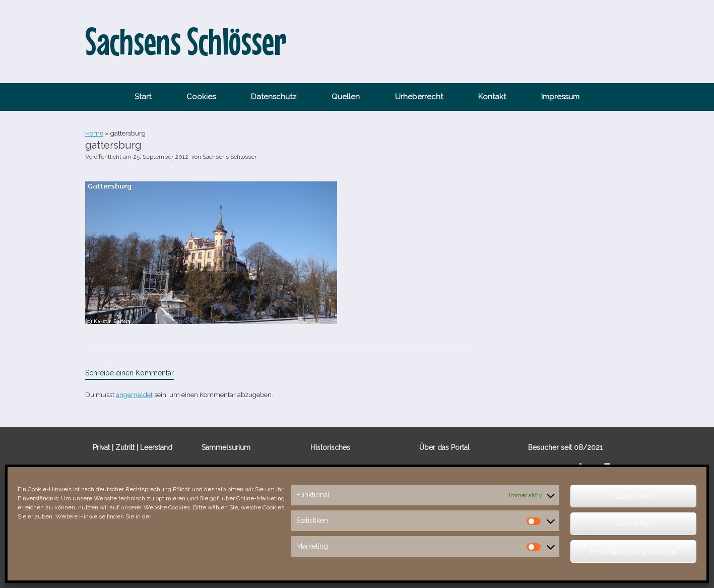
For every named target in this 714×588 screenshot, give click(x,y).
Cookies (201, 97)
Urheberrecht (419, 97)
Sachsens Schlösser (230, 157)
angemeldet (134, 395)
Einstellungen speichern (633, 552)
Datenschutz (274, 97)
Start (143, 97)
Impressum (560, 97)
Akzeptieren (634, 496)
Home (94, 133)
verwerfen (634, 524)
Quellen (346, 97)
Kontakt (492, 97)
